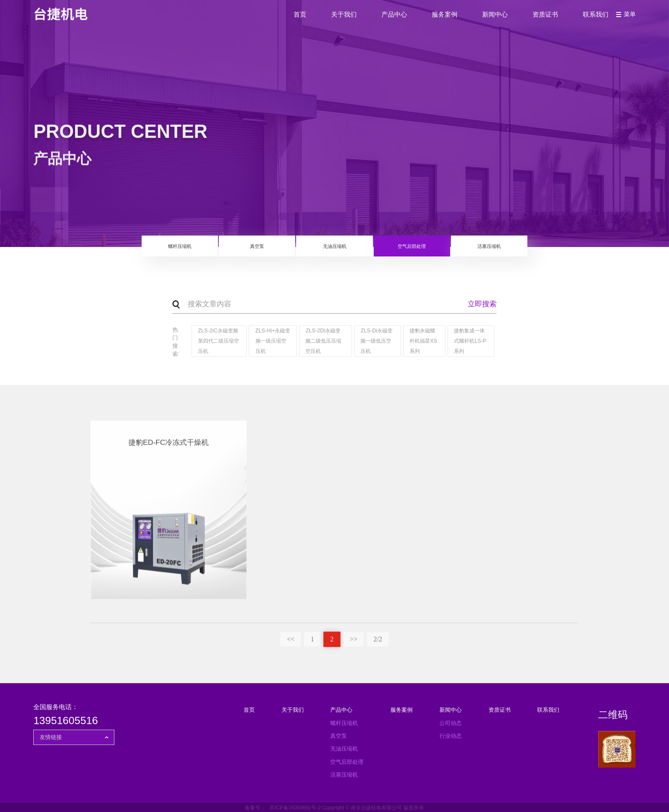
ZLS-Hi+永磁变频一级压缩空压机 (269, 342)
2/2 (380, 640)
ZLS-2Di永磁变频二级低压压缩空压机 (323, 342)
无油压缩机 (334, 250)
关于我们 (328, 20)
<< (288, 640)
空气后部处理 (432, 250)
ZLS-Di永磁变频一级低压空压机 (375, 342)
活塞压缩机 (530, 250)
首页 (284, 20)
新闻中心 (479, 20)
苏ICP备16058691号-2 (295, 806)
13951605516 (65, 719)
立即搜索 (482, 304)
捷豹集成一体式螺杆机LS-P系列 (470, 342)
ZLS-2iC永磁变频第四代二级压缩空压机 (217, 342)
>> (354, 640)
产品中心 (378, 20)
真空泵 (237, 250)
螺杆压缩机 (139, 250)
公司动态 (451, 721)
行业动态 (451, 734)
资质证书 (529, 20)
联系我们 (580, 20)
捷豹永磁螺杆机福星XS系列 (422, 342)
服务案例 (429, 20)
